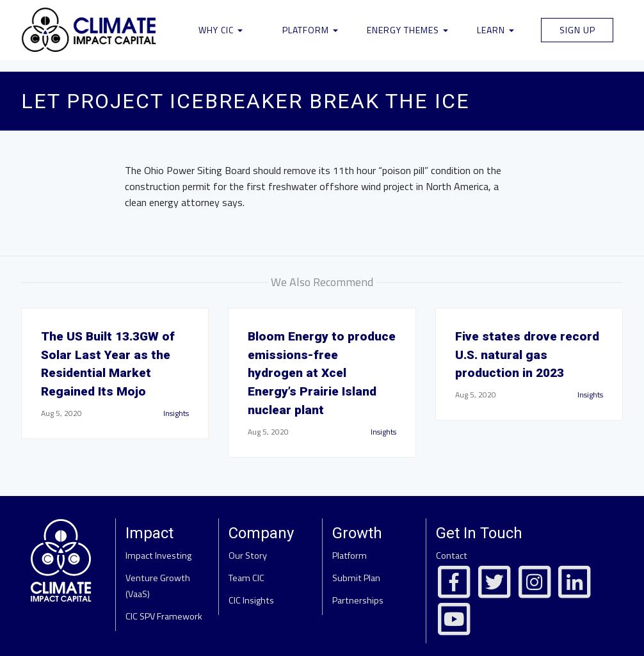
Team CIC (246, 578)
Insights (176, 413)
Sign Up (577, 30)
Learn (495, 30)
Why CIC (221, 30)
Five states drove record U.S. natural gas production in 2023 (527, 355)
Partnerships (358, 600)
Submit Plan (356, 578)
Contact (452, 556)
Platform (310, 30)
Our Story (248, 556)
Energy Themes (407, 30)
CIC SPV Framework (164, 616)
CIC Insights (251, 600)
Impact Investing (158, 556)
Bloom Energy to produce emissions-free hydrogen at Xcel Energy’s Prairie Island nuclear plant (322, 373)
